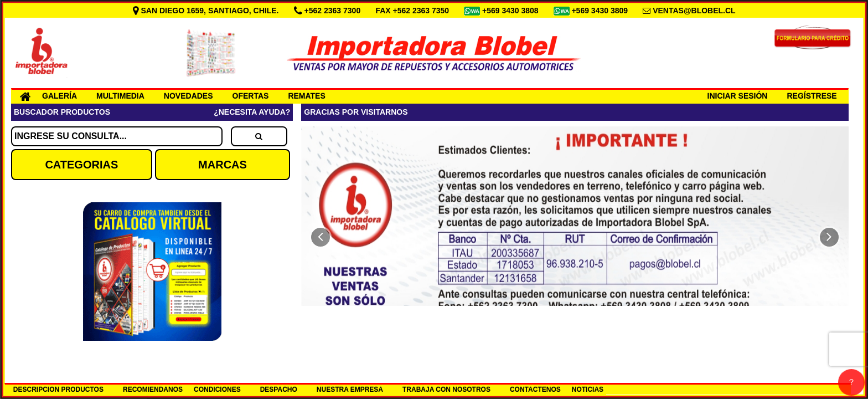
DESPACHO (279, 390)
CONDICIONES (217, 390)
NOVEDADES (188, 96)
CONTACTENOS (535, 390)
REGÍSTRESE (812, 96)
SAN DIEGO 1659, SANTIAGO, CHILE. (207, 11)
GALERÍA (60, 96)
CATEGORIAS (81, 165)
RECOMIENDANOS (153, 390)
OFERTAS (251, 96)
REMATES (306, 96)
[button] (321, 237)
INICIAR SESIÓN (738, 96)
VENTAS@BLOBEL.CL (694, 11)
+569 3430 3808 (512, 11)
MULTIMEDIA (120, 96)
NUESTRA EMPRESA (350, 390)
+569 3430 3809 (601, 11)
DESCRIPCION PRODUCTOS (58, 390)
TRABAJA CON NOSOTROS (446, 390)
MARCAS (223, 165)
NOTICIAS (588, 390)
